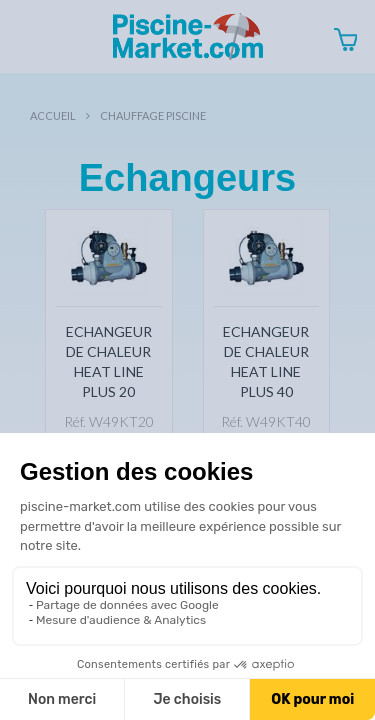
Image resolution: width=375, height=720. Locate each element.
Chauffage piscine (153, 115)
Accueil (53, 115)
